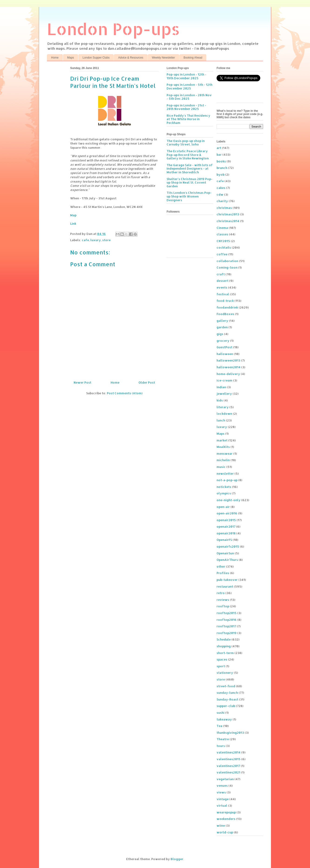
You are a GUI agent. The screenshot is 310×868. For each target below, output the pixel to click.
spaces (222, 659)
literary (223, 407)
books (221, 161)
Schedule (224, 639)
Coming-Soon (227, 267)
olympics (224, 493)
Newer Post (82, 382)
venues (222, 786)
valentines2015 (229, 759)
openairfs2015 (228, 546)
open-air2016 (227, 513)
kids (220, 400)
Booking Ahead (193, 58)
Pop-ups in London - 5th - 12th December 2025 (190, 86)
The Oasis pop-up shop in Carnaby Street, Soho (186, 143)
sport (221, 666)
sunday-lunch (227, 693)
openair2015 (226, 520)
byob (221, 174)
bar (219, 155)
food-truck (225, 301)
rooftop (223, 606)
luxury (96, 240)
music (221, 467)
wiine (221, 825)
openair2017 (226, 526)
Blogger (177, 859)
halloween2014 (229, 367)
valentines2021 (228, 772)
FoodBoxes (225, 314)
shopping (224, 646)
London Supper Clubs (96, 58)
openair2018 (226, 533)
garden (222, 327)
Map (73, 215)
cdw (220, 194)
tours (221, 746)
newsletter (225, 473)
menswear (225, 454)
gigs (220, 334)
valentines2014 (229, 752)
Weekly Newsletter (163, 58)
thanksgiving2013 (230, 733)
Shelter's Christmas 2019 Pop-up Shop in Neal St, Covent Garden (190, 182)
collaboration (227, 261)
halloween (225, 354)
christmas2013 (228, 214)
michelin (223, 460)
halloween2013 (228, 360)
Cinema (222, 228)
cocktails (224, 247)
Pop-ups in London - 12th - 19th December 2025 (186, 76)
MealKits (223, 447)
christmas (224, 208)
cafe (85, 240)
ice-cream (224, 380)
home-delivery (228, 374)
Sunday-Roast (227, 699)
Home (55, 58)
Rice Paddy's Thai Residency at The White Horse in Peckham (188, 119)
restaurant (225, 586)
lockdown (224, 414)
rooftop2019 (227, 633)
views (221, 792)
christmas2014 (228, 221)
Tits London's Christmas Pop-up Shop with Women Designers (189, 196)
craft (221, 274)
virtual (222, 806)
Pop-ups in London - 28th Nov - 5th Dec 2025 (189, 97)
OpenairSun (225, 553)
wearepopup (226, 812)
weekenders (226, 819)
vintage (223, 799)
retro (221, 593)
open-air (223, 507)
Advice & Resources (131, 58)
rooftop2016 (227, 620)
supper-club (226, 706)
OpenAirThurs (227, 560)
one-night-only (229, 500)
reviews (223, 600)
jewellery (224, 394)
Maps (71, 58)
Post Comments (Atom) (125, 393)
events (222, 287)
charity (222, 201)
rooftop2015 (227, 613)
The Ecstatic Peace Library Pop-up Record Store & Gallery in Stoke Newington (188, 155)
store (106, 240)
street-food (226, 686)
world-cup (225, 832)
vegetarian (225, 779)
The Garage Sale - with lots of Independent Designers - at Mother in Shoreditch (190, 169)
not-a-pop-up (227, 480)
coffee (222, 254)
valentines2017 (228, 766)
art (219, 148)
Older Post (147, 382)
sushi (221, 713)
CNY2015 (223, 241)
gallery (222, 321)
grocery (223, 341)
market (222, 440)
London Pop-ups (113, 29)
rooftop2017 (226, 626)
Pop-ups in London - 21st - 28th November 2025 (186, 107)
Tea (219, 726)
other (221, 566)
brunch (222, 168)
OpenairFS (224, 540)
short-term (225, 653)
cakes (221, 188)
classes (222, 234)
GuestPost (224, 347)
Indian (221, 387)
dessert (223, 281)
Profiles (223, 573)
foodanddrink (227, 307)
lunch (221, 420)
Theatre (223, 739)
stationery (225, 673)
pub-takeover (227, 580)
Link (73, 224)
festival (223, 294)
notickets (224, 487)
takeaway (224, 719)
